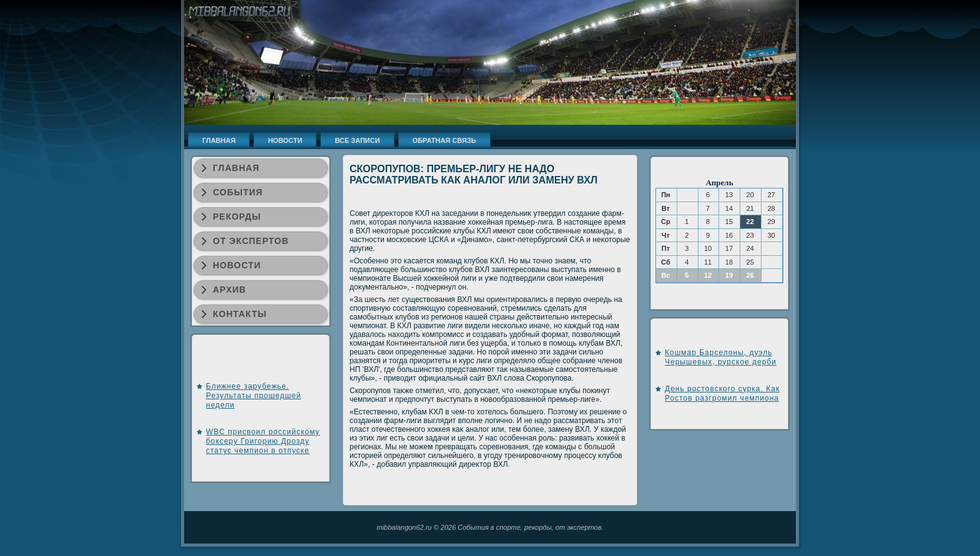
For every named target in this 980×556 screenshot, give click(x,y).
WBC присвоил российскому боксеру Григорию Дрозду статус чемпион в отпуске (263, 441)
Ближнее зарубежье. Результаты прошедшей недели (253, 396)
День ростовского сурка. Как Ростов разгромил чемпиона (722, 393)
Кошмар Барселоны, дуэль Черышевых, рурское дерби (721, 357)
